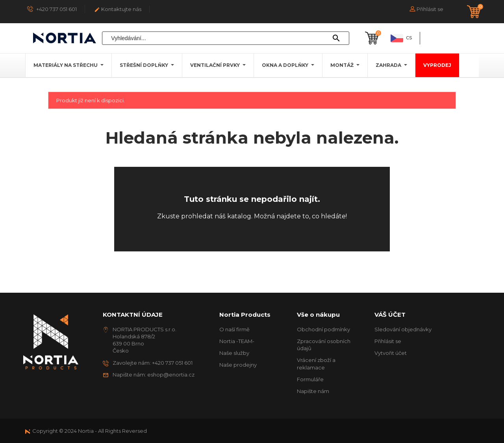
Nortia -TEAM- (237, 341)
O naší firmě (234, 329)
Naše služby (234, 353)
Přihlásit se (388, 341)
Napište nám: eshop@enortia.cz (154, 375)
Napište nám (313, 391)
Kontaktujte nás (118, 9)
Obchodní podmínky (323, 329)
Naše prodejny (238, 365)
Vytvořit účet (391, 353)
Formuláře (310, 379)
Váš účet (390, 315)
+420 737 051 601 (52, 9)
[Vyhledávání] (226, 38)
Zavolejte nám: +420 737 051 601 (153, 363)
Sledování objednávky (403, 329)
